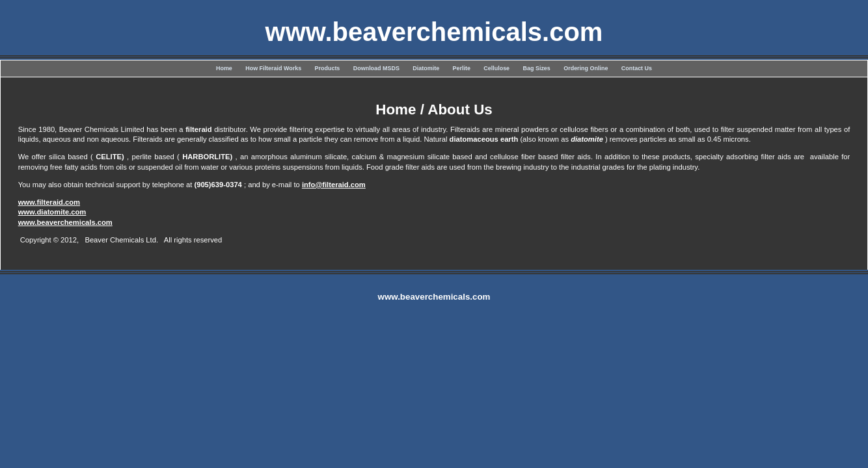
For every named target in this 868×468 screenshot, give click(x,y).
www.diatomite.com (52, 212)
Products (328, 68)
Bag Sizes (537, 68)
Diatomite (426, 68)
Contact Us (637, 68)
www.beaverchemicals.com (65, 222)
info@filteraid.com (334, 185)
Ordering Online (586, 68)
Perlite (462, 68)
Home (224, 68)
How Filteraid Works (273, 68)
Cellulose (496, 68)
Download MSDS (376, 68)
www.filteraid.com (49, 202)
